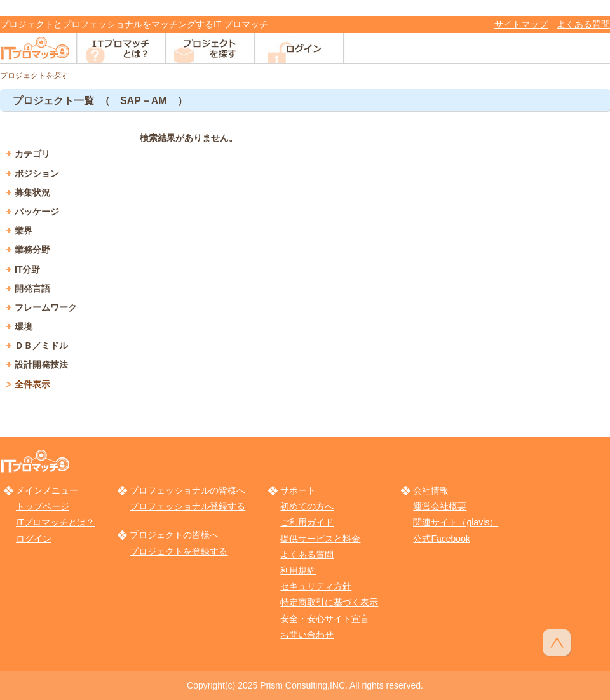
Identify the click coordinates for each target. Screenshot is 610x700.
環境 (24, 326)
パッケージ (37, 212)
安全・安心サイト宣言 (325, 619)
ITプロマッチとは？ (55, 522)
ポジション (37, 173)
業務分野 (32, 250)
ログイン (34, 539)
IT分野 (27, 269)
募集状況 (32, 192)
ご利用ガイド (307, 522)
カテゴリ (32, 154)
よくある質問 (583, 24)
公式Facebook (441, 539)
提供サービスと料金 (320, 539)
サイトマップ (521, 24)
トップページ (43, 506)
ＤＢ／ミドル (41, 346)
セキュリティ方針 (316, 586)
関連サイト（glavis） (456, 522)
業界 (24, 231)
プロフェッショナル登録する (187, 506)
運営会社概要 (440, 506)
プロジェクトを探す (34, 76)
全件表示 (32, 384)
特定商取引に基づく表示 (329, 602)
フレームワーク (46, 307)
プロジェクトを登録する (179, 551)
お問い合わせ (307, 635)
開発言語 (32, 288)
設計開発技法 (41, 365)
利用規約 (298, 570)
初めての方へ (307, 506)
